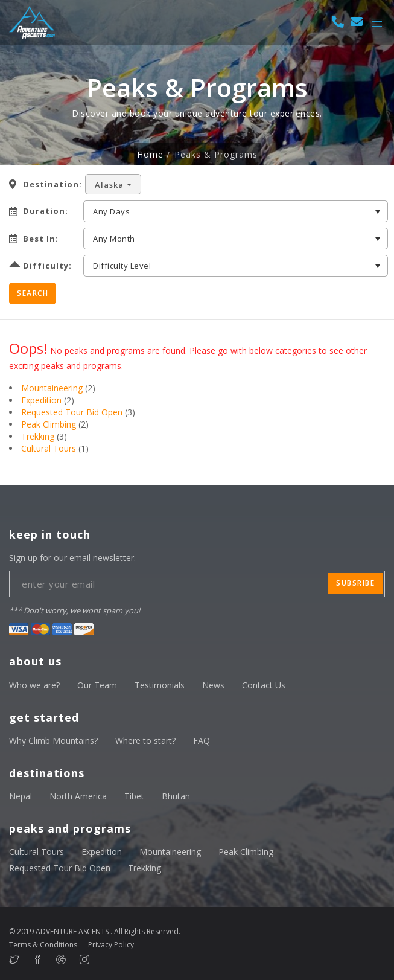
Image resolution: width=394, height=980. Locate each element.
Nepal (21, 796)
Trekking (38, 436)
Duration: (46, 211)
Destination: (52, 184)
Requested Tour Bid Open (72, 412)
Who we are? (34, 685)
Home (150, 155)
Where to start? (145, 741)
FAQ (202, 741)
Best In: (41, 239)
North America (78, 796)
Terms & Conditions (43, 945)
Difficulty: (47, 266)
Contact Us (264, 685)
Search (33, 293)
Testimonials (160, 685)
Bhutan (176, 796)
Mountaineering (52, 388)
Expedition (41, 400)
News (213, 685)
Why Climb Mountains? (53, 741)
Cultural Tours (49, 448)
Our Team (97, 685)
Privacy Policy (111, 945)
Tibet (134, 796)
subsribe (355, 583)
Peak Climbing (49, 424)
